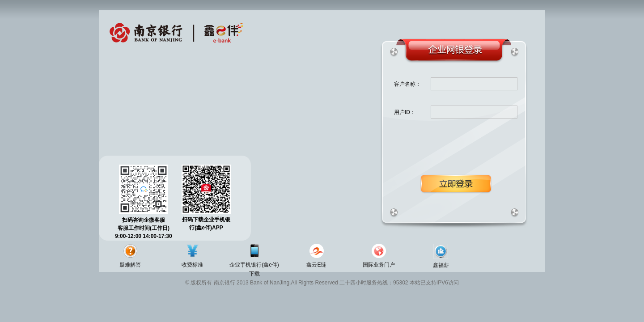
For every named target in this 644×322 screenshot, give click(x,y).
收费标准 (192, 265)
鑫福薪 (441, 265)
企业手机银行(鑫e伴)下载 (254, 269)
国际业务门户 (379, 265)
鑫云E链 (316, 265)
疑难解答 (130, 265)
